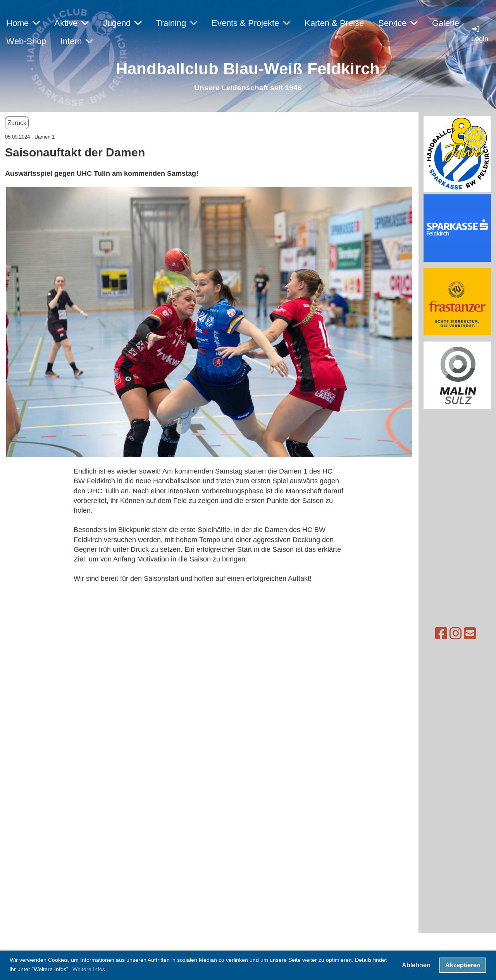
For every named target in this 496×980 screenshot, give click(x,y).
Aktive (71, 23)
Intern (77, 41)
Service (398, 23)
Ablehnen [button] (416, 965)
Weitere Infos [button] (89, 969)
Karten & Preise (334, 23)
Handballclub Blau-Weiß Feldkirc (243, 69)
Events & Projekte (251, 23)
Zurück (17, 123)
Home (23, 23)
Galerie (446, 23)
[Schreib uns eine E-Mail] (448, 634)
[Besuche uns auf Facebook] (420, 634)
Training (177, 23)
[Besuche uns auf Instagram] (434, 634)
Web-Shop (26, 41)
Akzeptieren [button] (463, 965)
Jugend (122, 23)
